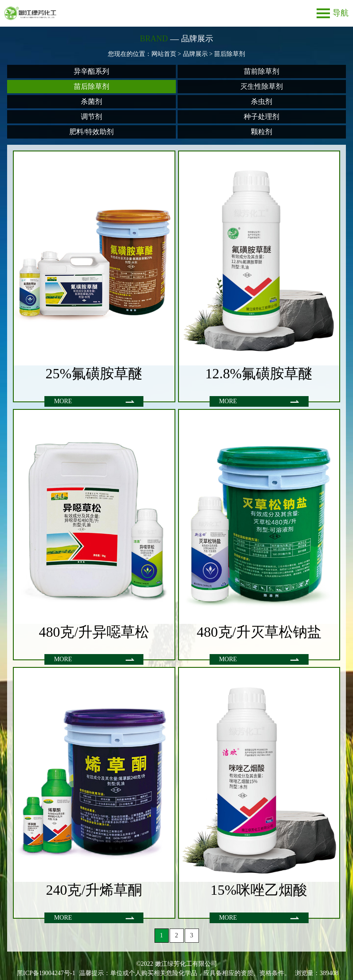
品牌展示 (195, 54)
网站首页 (164, 54)
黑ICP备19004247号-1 (46, 973)
